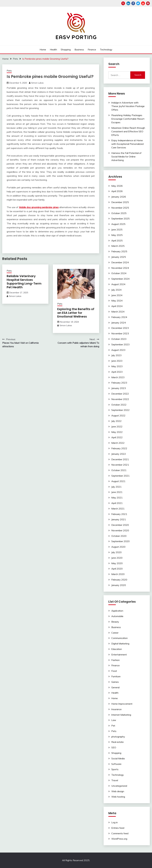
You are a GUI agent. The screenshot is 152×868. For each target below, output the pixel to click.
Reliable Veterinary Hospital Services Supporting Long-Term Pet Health (24, 282)
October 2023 (119, 339)
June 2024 (117, 295)
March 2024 (118, 312)
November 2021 (120, 465)
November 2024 (120, 268)
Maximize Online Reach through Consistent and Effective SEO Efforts (128, 131)
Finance (92, 50)
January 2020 (119, 585)
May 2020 (117, 563)
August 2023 (118, 350)
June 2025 (117, 230)
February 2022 (119, 448)
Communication (119, 638)
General (115, 687)
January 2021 (119, 519)
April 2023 (117, 372)
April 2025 (117, 241)
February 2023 (119, 383)
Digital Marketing (120, 644)
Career (115, 633)
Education (117, 649)
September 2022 (120, 410)
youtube (143, 3)
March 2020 (118, 574)
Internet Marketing (121, 715)
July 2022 (116, 421)
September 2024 (120, 279)
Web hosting (118, 797)
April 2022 (117, 437)
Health (53, 50)
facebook (133, 3)
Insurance (116, 709)
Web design (118, 791)
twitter (138, 3)
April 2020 (117, 569)
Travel (115, 780)
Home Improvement (122, 704)
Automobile (117, 616)
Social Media (118, 758)
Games (115, 682)
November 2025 (120, 208)
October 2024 (119, 273)
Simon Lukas (37, 83)
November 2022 (120, 399)
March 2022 (118, 443)
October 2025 (119, 213)
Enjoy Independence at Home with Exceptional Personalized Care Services (127, 144)
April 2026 (117, 191)
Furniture (116, 676)
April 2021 (117, 503)
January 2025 (119, 257)
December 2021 (120, 459)
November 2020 (120, 530)
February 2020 (119, 580)
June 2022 (117, 426)
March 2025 (118, 246)
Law (114, 720)
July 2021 (116, 487)
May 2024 (117, 301)
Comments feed (120, 833)
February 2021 (119, 514)
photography (118, 737)
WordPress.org (119, 839)
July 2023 (116, 355)
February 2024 (119, 317)
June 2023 (117, 361)
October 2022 (119, 405)
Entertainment (119, 655)
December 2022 (120, 394)
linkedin (128, 3)
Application (117, 611)
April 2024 (117, 306)
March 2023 (118, 377)
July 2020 (116, 552)
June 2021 (117, 492)
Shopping (66, 50)
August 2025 (118, 224)
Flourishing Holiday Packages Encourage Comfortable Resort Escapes (128, 119)
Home (43, 50)
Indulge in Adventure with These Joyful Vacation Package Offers (128, 106)
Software (116, 764)
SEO (114, 747)
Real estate (117, 742)
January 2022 (119, 454)
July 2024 (116, 290)
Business (79, 50)
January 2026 (119, 197)
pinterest (148, 3)
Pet (113, 726)
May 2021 (117, 498)
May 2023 (117, 366)
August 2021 (118, 481)
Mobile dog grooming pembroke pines (39, 207)
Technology (106, 50)
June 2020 (117, 558)
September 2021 (120, 476)
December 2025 (120, 202)
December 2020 (120, 525)
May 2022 (117, 432)
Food (114, 671)
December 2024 (120, 262)
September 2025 (120, 219)
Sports (115, 769)
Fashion (115, 660)
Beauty (115, 622)
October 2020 (119, 536)
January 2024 (119, 323)
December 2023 (120, 328)
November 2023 (120, 333)
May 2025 (117, 235)
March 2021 (118, 509)
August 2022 (118, 415)
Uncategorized (119, 786)
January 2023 (119, 388)
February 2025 (119, 251)
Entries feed (118, 828)
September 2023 (120, 344)
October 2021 (119, 470)
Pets (9, 71)
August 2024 (118, 284)
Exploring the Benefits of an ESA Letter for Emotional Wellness (76, 313)
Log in (115, 822)
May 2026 (117, 186)
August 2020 (118, 547)
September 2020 (120, 541)
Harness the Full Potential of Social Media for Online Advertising (126, 157)
